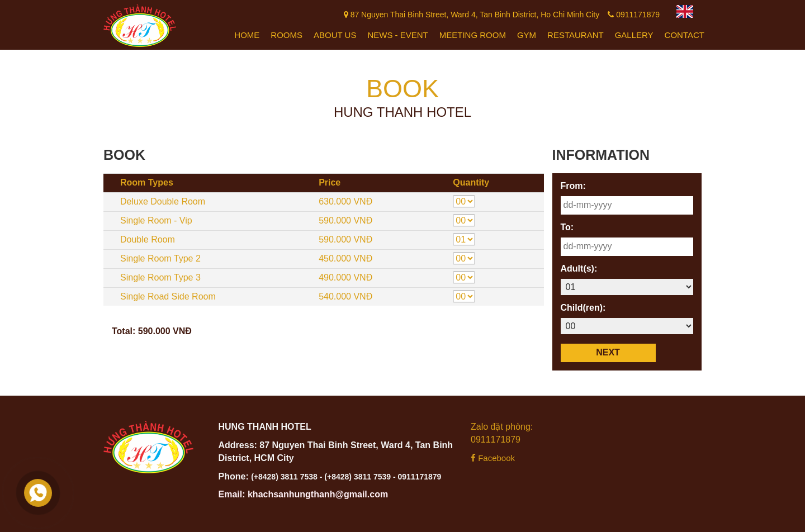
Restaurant (576, 35)
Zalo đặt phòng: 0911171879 (502, 433)
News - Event (397, 35)
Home (247, 35)
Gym (527, 35)
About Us (335, 35)
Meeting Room (473, 35)
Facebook (493, 458)
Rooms (287, 35)
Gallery (634, 35)
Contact (685, 35)
